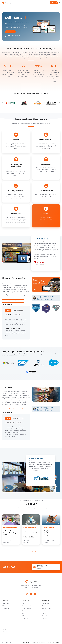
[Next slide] (60, 103)
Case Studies (25, 611)
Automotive (5, 632)
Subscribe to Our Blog (31, 552)
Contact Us (25, 603)
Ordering (8, 311)
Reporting (8, 314)
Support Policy (26, 642)
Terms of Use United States (39, 642)
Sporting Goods (46, 608)
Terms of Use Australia (54, 642)
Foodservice (45, 603)
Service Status (26, 618)
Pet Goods (45, 606)
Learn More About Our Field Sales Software (14, 409)
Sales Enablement (18, 418)
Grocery (44, 613)
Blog (23, 613)
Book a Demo (10, 32)
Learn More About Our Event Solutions (13, 301)
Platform (5, 600)
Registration (5, 608)
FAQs (23, 616)
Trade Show (5, 603)
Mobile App (17, 314)
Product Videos (26, 608)
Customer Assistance (28, 606)
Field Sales (5, 606)
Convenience (46, 616)
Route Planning (10, 422)
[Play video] (44, 27)
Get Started (54, 3)
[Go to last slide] (2, 103)
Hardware (45, 611)
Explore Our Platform (12, 36)
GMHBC (44, 618)
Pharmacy (5, 629)
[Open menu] (60, 3)
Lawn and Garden (7, 627)
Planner (19, 422)
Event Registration (18, 311)
